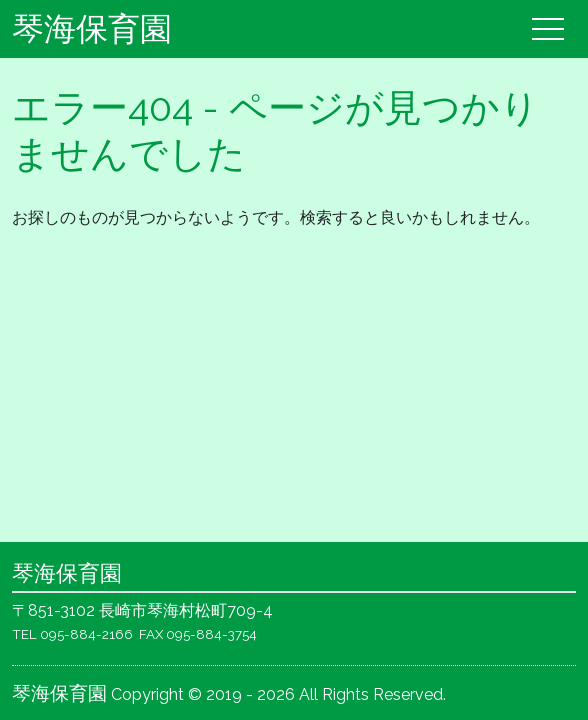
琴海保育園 (92, 28)
